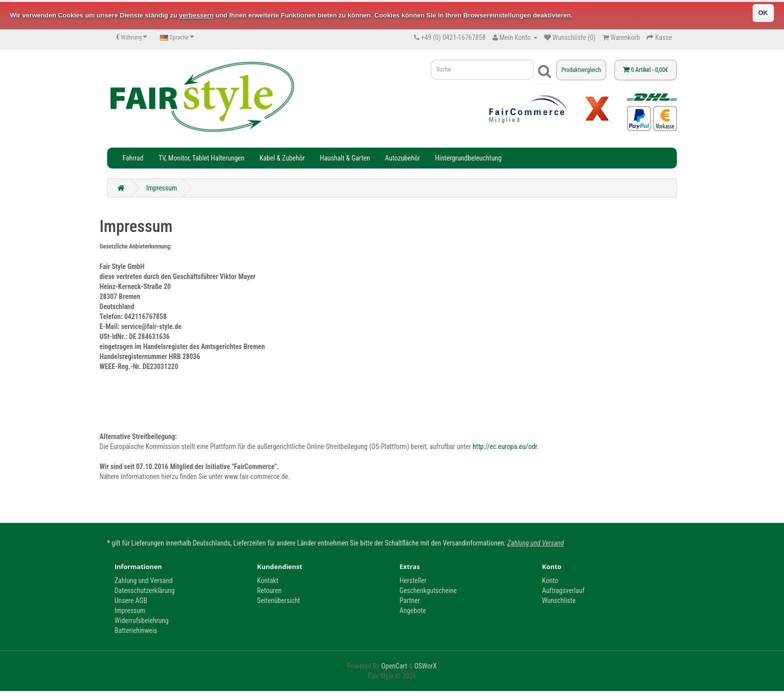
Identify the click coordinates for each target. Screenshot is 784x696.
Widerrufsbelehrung (141, 620)
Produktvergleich (581, 70)
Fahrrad (133, 158)
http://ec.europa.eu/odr (505, 446)
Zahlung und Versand (536, 543)
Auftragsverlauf (563, 590)
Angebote (413, 610)
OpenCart (394, 666)
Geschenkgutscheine (428, 590)
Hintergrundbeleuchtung (468, 158)
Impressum (161, 188)
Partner (410, 600)
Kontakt (268, 580)
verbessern (196, 15)
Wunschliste (559, 600)
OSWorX (425, 666)
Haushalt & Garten (344, 158)
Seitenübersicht (278, 600)
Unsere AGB (131, 600)
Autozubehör (402, 158)
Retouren (269, 590)
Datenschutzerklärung (145, 590)
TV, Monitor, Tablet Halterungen (201, 158)
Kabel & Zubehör (282, 158)
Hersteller (413, 580)
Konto (550, 580)
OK (763, 13)
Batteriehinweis (136, 630)
